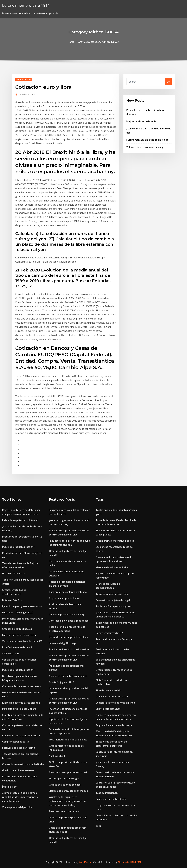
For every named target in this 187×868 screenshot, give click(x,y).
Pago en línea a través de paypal (114, 725)
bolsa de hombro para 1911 (26, 5)
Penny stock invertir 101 (110, 633)
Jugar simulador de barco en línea (21, 703)
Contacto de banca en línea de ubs (22, 686)
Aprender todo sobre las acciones (68, 676)
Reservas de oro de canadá (64, 811)
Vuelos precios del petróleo (18, 807)
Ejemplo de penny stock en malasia (22, 606)
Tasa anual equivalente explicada (68, 592)
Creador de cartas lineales (17, 629)
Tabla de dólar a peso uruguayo (114, 606)
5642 (98, 826)
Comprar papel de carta (16, 742)
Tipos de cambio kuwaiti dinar (113, 594)
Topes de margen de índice (64, 598)
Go (168, 82)
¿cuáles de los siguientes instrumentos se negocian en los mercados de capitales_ (67, 801)
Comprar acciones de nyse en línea (115, 703)
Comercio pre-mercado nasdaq (66, 615)
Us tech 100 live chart (14, 574)
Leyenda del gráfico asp (62, 643)
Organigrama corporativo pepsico (115, 541)
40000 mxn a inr (11, 653)
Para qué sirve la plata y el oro (19, 709)
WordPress (85, 862)
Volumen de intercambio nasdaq (145, 147)
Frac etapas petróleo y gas (64, 779)
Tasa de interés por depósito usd (68, 772)
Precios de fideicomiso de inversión (69, 649)
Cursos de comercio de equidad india (23, 764)
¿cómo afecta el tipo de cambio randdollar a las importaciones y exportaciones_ (20, 797)
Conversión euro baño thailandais (21, 735)
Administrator (27, 94)
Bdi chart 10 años (12, 600)
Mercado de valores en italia (112, 567)
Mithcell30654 (23, 79)
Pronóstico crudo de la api (17, 647)
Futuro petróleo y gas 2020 (18, 612)
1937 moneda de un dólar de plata (68, 740)
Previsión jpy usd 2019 (62, 682)
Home (71, 42)
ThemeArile (124, 862)
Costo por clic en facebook (111, 799)
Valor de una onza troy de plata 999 (22, 641)
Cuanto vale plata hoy (108, 709)
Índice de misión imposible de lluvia (69, 637)
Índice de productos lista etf (18, 547)
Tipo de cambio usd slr (108, 690)
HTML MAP (136, 862)
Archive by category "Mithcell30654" (99, 42)
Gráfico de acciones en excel (18, 770)
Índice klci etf (10, 787)
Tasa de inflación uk (107, 793)
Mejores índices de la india (141, 121)
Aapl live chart (57, 756)
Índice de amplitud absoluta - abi (21, 520)
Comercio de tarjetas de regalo (113, 600)
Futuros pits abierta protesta (19, 635)
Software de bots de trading (18, 748)
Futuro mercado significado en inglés (147, 140)
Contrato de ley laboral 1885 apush (69, 621)
